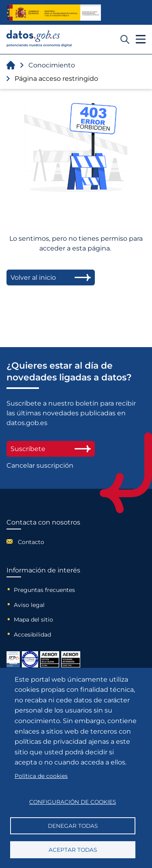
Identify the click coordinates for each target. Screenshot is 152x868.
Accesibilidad (32, 635)
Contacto (31, 542)
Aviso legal (29, 605)
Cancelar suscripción (40, 465)
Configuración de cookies (73, 802)
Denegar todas (73, 826)
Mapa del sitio (33, 620)
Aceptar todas (73, 850)
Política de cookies (41, 776)
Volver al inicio (51, 277)
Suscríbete (51, 449)
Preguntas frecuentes (44, 590)
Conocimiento (52, 65)
